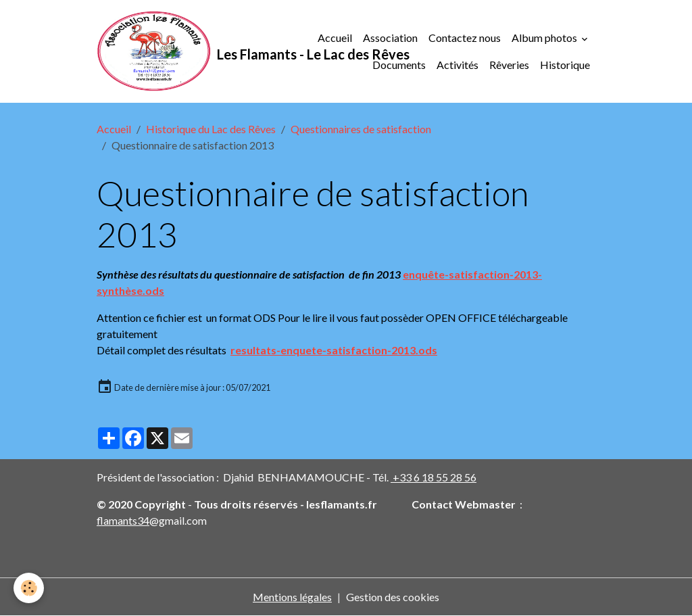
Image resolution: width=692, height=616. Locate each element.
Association (390, 38)
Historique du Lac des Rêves (211, 129)
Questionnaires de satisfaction (361, 129)
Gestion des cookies (393, 597)
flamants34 (123, 520)
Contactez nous (465, 38)
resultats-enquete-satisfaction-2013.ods (334, 350)
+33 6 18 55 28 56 (434, 477)
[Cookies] (29, 588)
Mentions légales (292, 597)
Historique (565, 65)
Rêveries (509, 65)
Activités (458, 65)
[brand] (196, 51)
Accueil (335, 38)
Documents (399, 65)
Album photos (545, 38)
